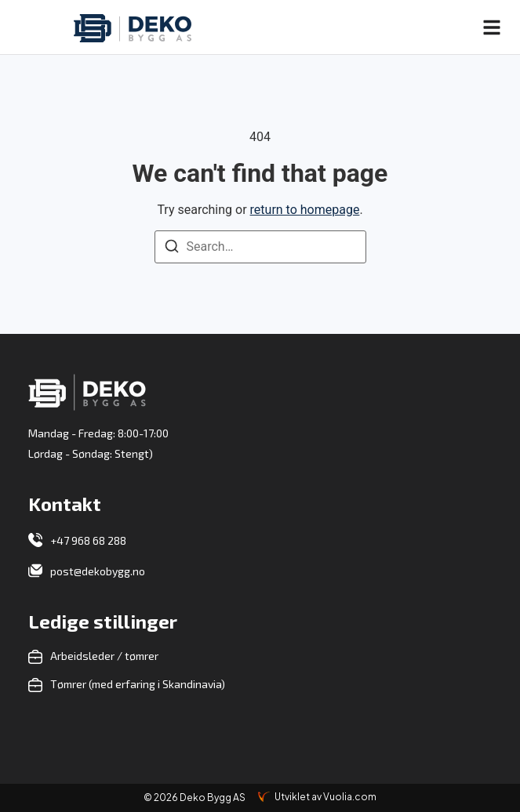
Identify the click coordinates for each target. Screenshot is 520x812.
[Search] (172, 249)
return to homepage (305, 210)
